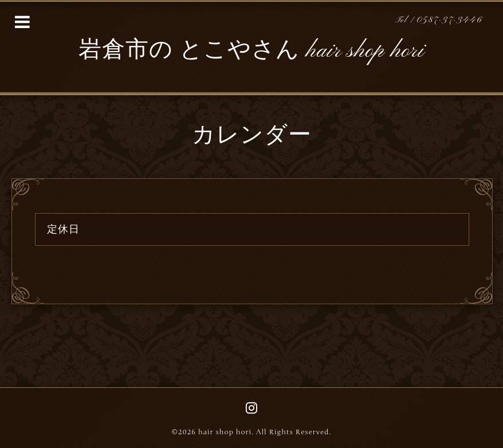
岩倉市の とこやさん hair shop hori (252, 51)
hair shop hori (225, 432)
